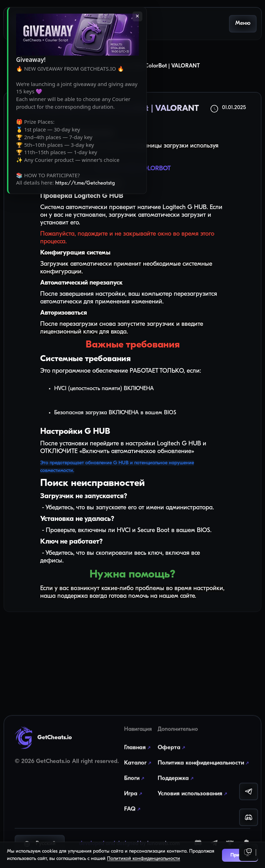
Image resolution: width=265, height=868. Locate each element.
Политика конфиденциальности (204, 754)
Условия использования (193, 784)
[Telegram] (214, 839)
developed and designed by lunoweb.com (129, 839)
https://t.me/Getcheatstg (85, 183)
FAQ (133, 800)
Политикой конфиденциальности (144, 859)
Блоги (135, 769)
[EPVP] (230, 839)
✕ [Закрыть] (137, 17)
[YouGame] (246, 839)
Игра (134, 784)
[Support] (249, 852)
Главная (138, 738)
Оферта (172, 738)
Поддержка (176, 769)
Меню (243, 23)
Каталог (138, 754)
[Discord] (198, 839)
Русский (40, 839)
